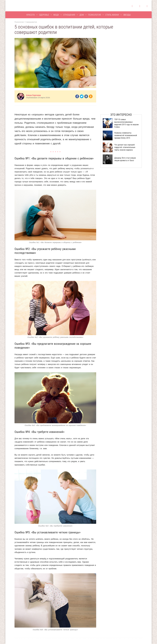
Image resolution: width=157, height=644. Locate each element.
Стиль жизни (112, 15)
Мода (56, 15)
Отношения (69, 15)
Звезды (127, 15)
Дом (82, 15)
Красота (31, 15)
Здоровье (44, 15)
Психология (95, 15)
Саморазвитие (31, 22)
